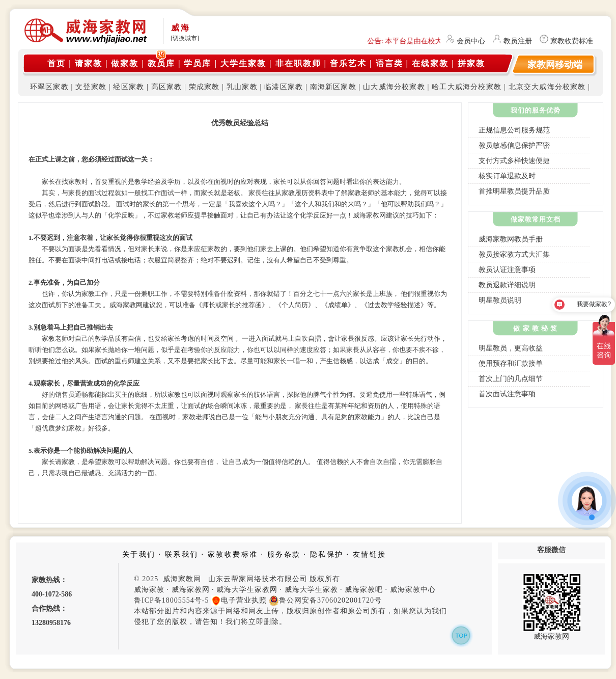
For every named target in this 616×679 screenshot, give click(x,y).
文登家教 (91, 87)
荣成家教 (204, 87)
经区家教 (129, 87)
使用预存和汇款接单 (511, 363)
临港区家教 (284, 87)
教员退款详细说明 (507, 285)
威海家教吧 (364, 590)
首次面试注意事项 (507, 394)
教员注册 (518, 41)
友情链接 (370, 554)
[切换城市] (185, 38)
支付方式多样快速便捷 (514, 161)
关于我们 (139, 554)
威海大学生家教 (311, 590)
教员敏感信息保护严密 (514, 145)
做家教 (125, 63)
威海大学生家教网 (247, 590)
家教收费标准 (572, 41)
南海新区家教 (333, 87)
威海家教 (149, 590)
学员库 (198, 63)
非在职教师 (298, 63)
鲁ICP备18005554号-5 (171, 600)
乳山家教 (242, 87)
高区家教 (167, 87)
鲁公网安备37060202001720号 (325, 601)
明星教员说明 (500, 300)
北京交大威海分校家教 (547, 87)
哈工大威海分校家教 (467, 87)
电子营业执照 (239, 601)
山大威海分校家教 (394, 87)
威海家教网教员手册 (511, 239)
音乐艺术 (348, 63)
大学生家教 (243, 63)
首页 (57, 63)
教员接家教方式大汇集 (514, 254)
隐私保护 (327, 554)
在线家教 (430, 63)
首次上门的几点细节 (511, 379)
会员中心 (471, 41)
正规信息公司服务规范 (514, 130)
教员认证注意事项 (507, 270)
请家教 (89, 63)
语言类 (389, 63)
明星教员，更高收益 (511, 348)
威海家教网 (191, 590)
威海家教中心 (413, 590)
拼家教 (471, 63)
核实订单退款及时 (507, 176)
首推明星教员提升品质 (514, 191)
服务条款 (284, 554)
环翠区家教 (49, 87)
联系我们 (182, 554)
